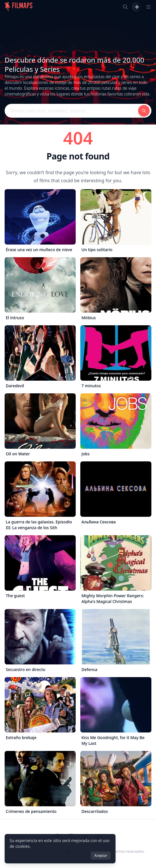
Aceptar (101, 855)
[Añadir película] (137, 7)
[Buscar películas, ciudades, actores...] (125, 7)
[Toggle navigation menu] (148, 7)
